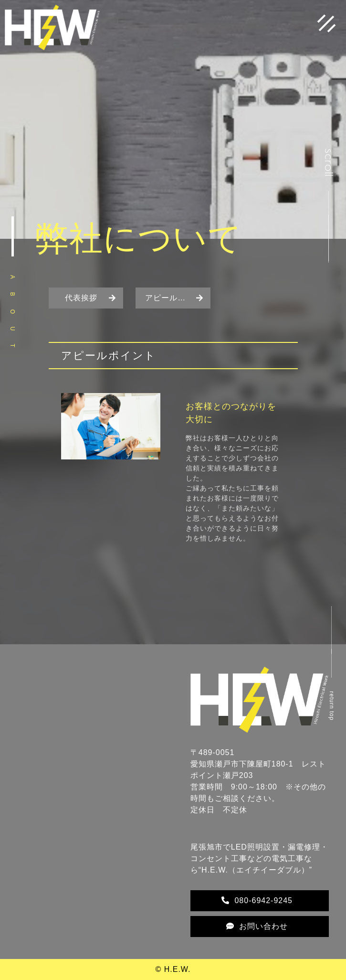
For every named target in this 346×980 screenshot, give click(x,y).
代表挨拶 (81, 298)
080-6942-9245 (257, 900)
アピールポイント (178, 298)
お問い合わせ (257, 926)
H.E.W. (178, 969)
